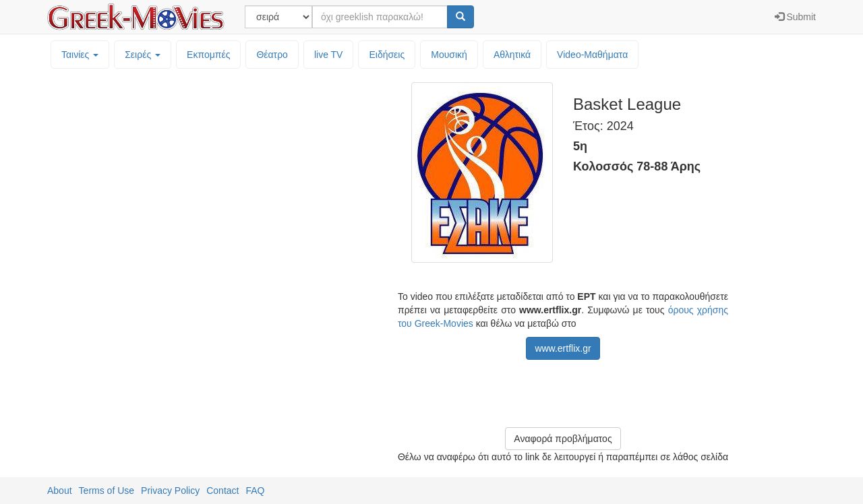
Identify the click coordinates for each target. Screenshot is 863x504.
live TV (329, 55)
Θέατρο (272, 55)
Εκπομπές (208, 55)
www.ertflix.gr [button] (563, 348)
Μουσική (449, 55)
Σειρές (143, 55)
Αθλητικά (512, 55)
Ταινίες (80, 55)
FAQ (255, 491)
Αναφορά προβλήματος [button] (563, 439)
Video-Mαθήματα (592, 55)
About (60, 491)
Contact (222, 491)
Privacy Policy (170, 491)
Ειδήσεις (387, 55)
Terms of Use (107, 491)
